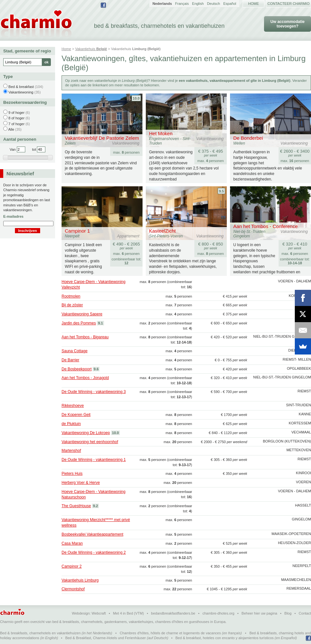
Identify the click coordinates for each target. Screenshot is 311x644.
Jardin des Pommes (79, 323)
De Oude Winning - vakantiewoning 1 (94, 460)
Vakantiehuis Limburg (80, 580)
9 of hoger (17, 113)
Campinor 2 (72, 566)
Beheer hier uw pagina (259, 613)
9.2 (95, 506)
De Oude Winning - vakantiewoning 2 (94, 552)
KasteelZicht (162, 231)
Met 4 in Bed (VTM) (128, 613)
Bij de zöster (72, 305)
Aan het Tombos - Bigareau (85, 337)
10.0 (136, 98)
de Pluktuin (71, 424)
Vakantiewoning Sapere (82, 314)
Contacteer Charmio (289, 4)
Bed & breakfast (21, 87)
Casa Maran (72, 543)
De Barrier (70, 360)
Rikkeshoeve (73, 406)
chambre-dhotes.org (218, 613)
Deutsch (213, 4)
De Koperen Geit (76, 415)
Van (13, 149)
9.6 (96, 369)
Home (253, 4)
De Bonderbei (248, 138)
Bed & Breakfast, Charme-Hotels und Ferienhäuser (105, 638)
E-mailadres (13, 216)
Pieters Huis (72, 474)
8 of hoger (17, 118)
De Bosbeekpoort (77, 369)
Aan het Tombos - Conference (265, 226)
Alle (11, 129)
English (198, 4)
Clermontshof (73, 589)
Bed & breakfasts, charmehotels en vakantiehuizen (40, 633)
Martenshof (71, 451)
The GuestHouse (76, 506)
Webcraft (99, 613)
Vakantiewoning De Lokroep (86, 433)
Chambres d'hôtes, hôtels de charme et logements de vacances (170, 633)
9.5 (221, 191)
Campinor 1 (77, 231)
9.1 (100, 323)
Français (182, 4)
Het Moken (161, 133)
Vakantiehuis (91, 49)
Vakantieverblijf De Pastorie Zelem (102, 138)
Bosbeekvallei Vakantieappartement (92, 534)
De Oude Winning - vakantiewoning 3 (94, 392)
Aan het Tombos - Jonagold (85, 378)
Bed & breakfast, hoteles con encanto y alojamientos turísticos (225, 638)
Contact (305, 613)
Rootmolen (71, 296)
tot (34, 149)
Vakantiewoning (21, 92)
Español (230, 4)
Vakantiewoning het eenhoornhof (90, 442)
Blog (288, 613)
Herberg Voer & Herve (81, 483)
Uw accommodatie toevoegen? (288, 24)
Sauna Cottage (75, 351)
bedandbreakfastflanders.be (173, 613)
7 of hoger (17, 124)
